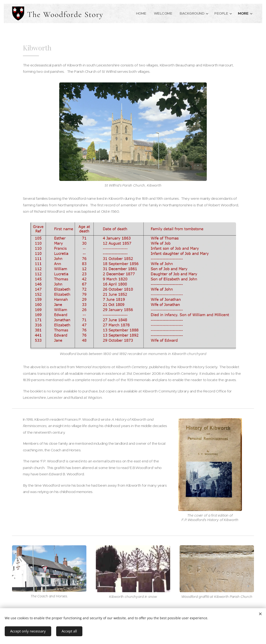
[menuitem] (139, 13)
